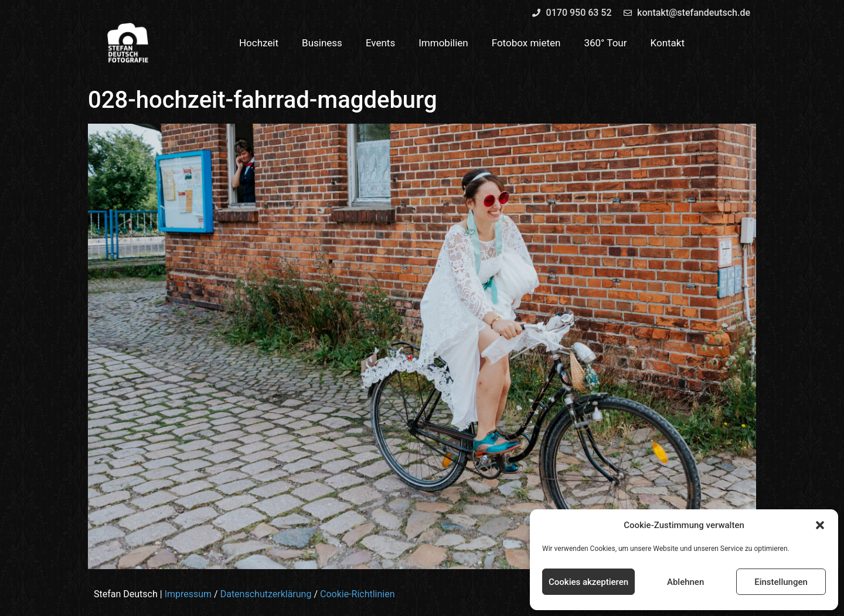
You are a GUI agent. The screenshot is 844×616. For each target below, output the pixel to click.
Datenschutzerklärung (266, 594)
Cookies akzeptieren (588, 582)
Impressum (188, 594)
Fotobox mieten (526, 43)
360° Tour (605, 43)
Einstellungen (781, 582)
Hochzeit (259, 43)
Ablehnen (685, 582)
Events (380, 43)
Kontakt (668, 43)
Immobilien (443, 43)
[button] (820, 525)
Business (322, 43)
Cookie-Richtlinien (358, 594)
